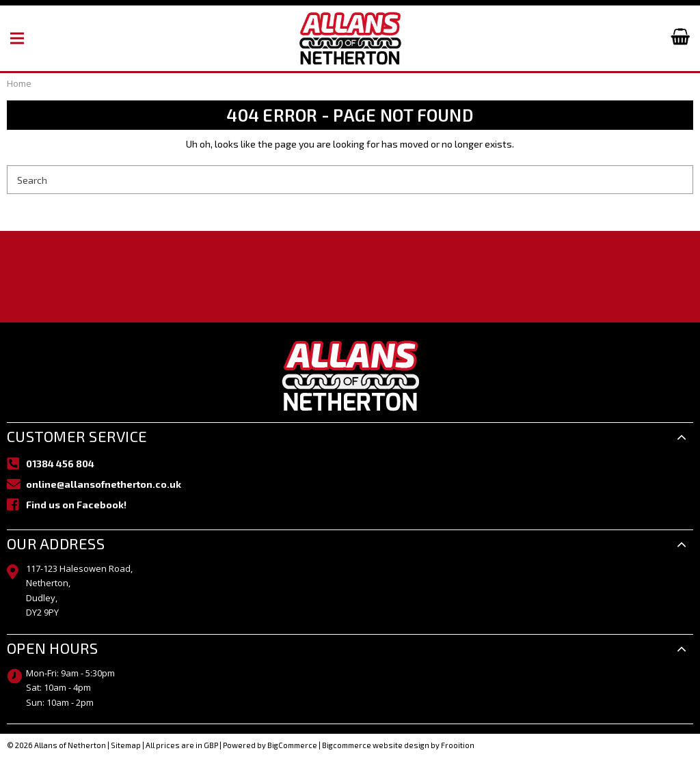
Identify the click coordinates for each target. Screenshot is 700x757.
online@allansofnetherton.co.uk (104, 484)
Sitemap (126, 745)
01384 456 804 (60, 464)
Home (19, 83)
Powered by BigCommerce (270, 745)
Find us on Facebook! (76, 505)
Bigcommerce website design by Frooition (398, 745)
